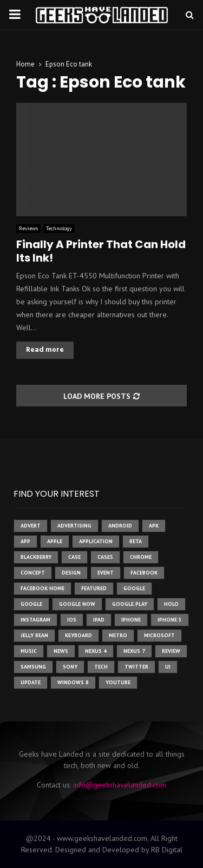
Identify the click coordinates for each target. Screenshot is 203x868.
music (29, 651)
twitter (136, 667)
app (25, 541)
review (171, 651)
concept (33, 573)
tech (101, 667)
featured (94, 588)
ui (168, 667)
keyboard (78, 635)
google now (77, 604)
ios (72, 620)
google (134, 588)
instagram (35, 620)
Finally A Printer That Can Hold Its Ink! (101, 251)
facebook (144, 573)
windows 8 (73, 682)
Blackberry (36, 557)
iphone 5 (170, 620)
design (71, 573)
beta (136, 541)
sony (70, 667)
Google (31, 604)
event (106, 573)
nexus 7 (134, 651)
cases (105, 557)
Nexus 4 (96, 651)
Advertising (74, 526)
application (96, 541)
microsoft (159, 635)
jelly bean (34, 635)
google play (130, 604)
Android (120, 526)
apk (154, 526)
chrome (141, 557)
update (31, 682)
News (61, 651)
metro (118, 635)
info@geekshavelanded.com (120, 785)
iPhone (131, 620)
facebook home (42, 588)
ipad (99, 620)
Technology (59, 228)
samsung (33, 667)
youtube (118, 682)
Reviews (28, 228)
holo (171, 604)
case (74, 557)
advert (31, 526)
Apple (55, 541)
